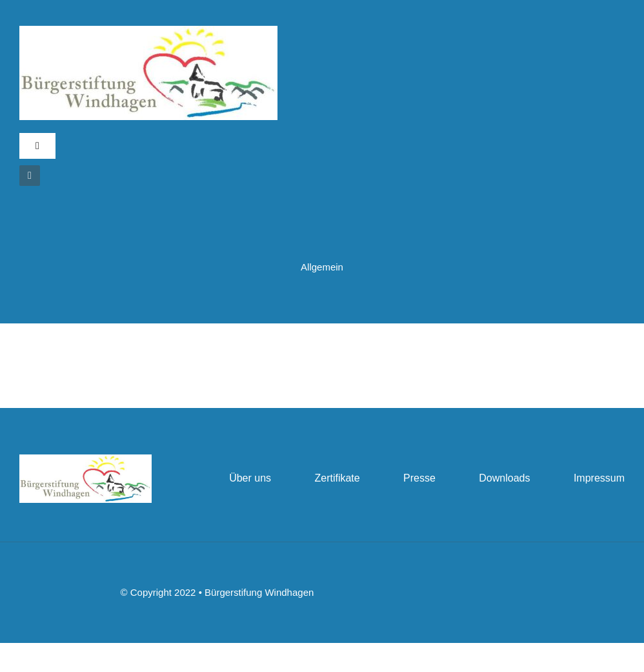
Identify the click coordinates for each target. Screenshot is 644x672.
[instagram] (30, 176)
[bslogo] (148, 31)
